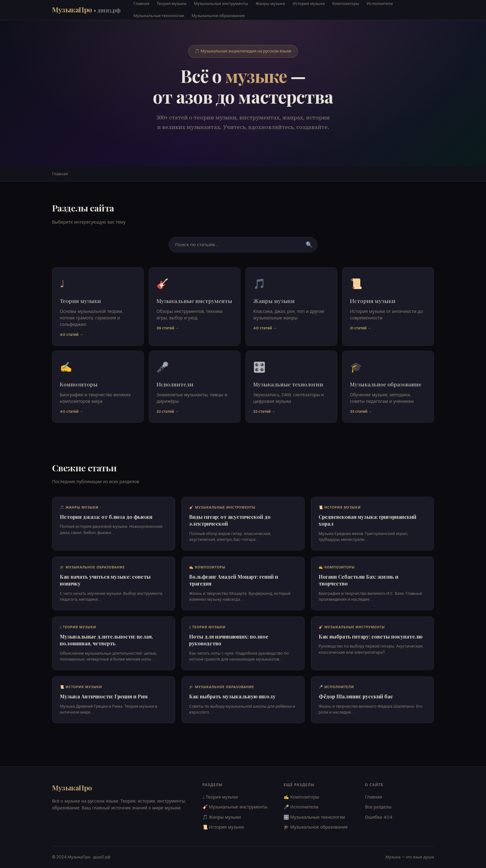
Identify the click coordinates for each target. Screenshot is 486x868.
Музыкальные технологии (159, 16)
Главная (60, 174)
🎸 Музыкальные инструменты (235, 807)
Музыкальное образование (218, 16)
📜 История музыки (223, 827)
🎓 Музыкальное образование (316, 827)
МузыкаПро (86, 10)
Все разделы (378, 807)
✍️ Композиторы (301, 797)
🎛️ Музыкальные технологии (314, 817)
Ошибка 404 (379, 817)
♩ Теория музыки (220, 797)
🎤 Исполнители (301, 807)
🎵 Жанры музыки (222, 817)
